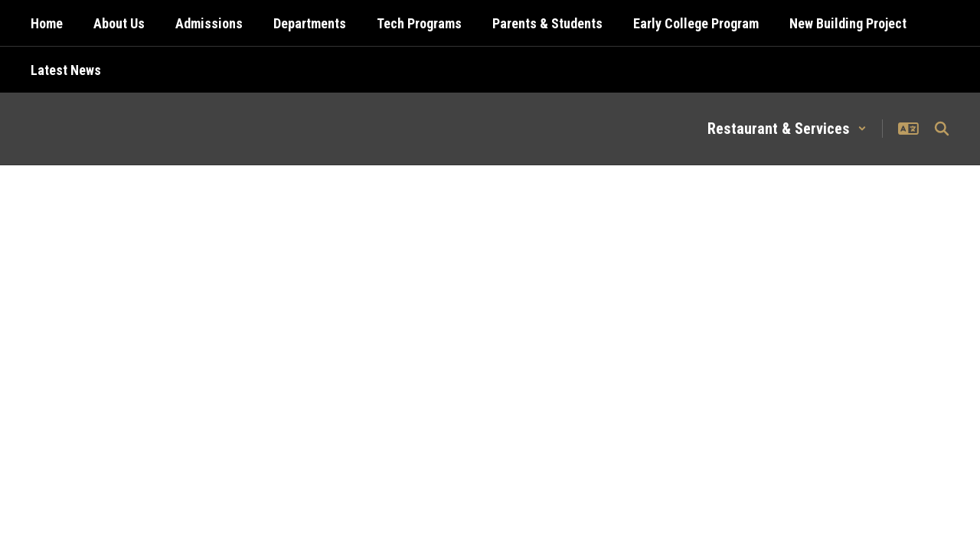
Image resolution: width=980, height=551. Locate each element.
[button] (787, 129)
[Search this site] (942, 129)
